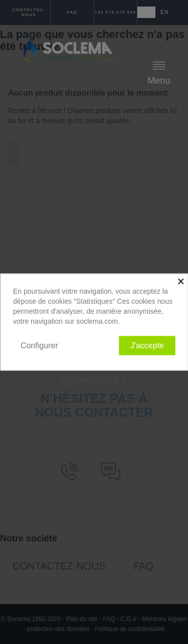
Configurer (39, 345)
